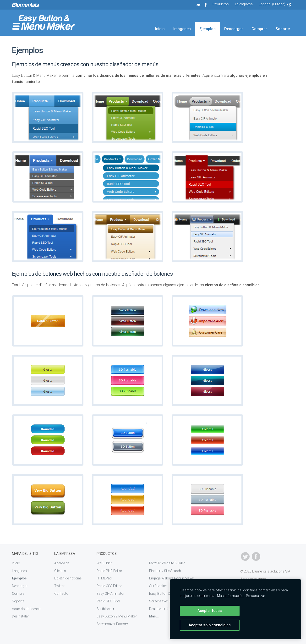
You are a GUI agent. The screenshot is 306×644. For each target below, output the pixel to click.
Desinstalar (20, 616)
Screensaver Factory (112, 624)
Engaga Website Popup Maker (172, 578)
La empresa (244, 4)
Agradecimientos (253, 579)
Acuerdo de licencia (27, 609)
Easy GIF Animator (111, 594)
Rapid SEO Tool (108, 601)
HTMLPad (104, 578)
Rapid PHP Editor (109, 571)
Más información (230, 596)
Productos (221, 4)
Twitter (59, 586)
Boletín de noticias (68, 578)
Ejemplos (208, 29)
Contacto (61, 594)
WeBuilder (104, 563)
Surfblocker (105, 609)
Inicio (160, 29)
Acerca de (62, 563)
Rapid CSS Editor (109, 586)
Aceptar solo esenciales (210, 625)
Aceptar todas (210, 611)
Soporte (283, 29)
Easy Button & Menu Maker (117, 616)
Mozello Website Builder (167, 563)
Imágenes (182, 29)
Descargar (234, 29)
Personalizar (256, 596)
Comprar (259, 29)
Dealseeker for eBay (164, 609)
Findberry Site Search (165, 571)
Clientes (60, 571)
